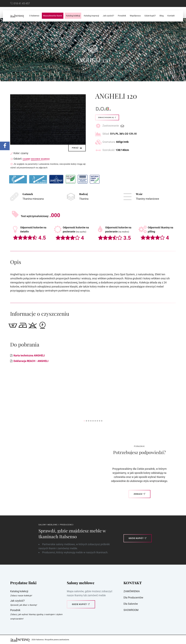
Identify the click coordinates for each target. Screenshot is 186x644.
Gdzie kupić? (150, 16)
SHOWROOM (131, 610)
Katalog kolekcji (73, 16)
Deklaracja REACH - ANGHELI (31, 361)
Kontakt (171, 16)
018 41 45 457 (22, 3)
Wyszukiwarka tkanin (53, 16)
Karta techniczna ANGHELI (29, 355)
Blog (162, 16)
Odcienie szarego (40, 159)
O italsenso (34, 16)
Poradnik (122, 16)
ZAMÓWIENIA (132, 591)
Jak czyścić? (108, 16)
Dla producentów (133, 597)
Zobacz (139, 494)
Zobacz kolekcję (107, 117)
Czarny (27, 159)
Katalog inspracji (91, 16)
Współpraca (135, 16)
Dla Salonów (131, 604)
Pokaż (77, 148)
